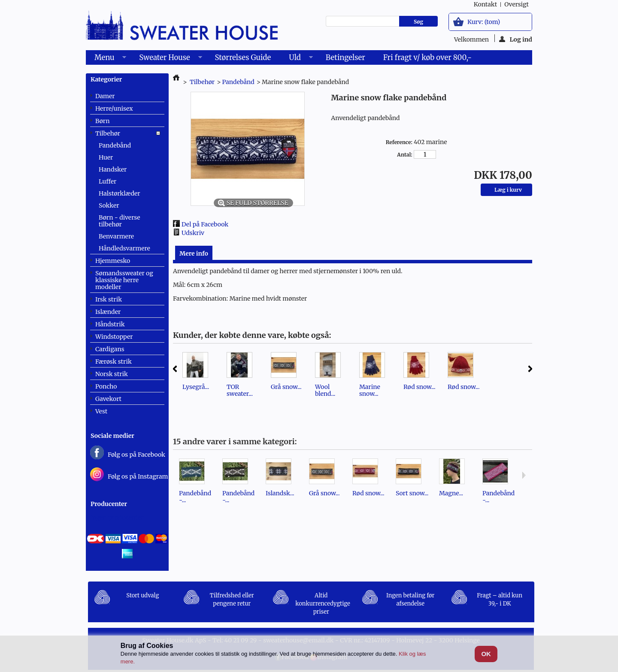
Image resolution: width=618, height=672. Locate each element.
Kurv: (484, 22)
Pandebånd (115, 145)
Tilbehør (108, 133)
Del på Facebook (205, 224)
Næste (530, 369)
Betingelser (345, 57)
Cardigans (110, 349)
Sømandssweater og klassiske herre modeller (124, 280)
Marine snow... (370, 390)
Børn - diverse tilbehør (120, 221)
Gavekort (108, 399)
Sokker (109, 205)
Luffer (108, 181)
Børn (102, 121)
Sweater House (166, 59)
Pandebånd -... (195, 497)
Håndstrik (110, 324)
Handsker (113, 169)
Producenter (109, 504)
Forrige (175, 369)
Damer (105, 96)
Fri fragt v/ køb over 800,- (427, 57)
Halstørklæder (120, 193)
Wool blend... (325, 390)
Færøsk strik (114, 362)
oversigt (517, 4)
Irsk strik (109, 299)
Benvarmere (116, 236)
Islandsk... (280, 493)
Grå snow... (286, 387)
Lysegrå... (196, 387)
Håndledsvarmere (124, 248)
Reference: (399, 142)
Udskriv (193, 233)
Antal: (404, 155)
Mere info (194, 253)
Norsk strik (112, 374)
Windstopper (114, 337)
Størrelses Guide (243, 57)
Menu (106, 59)
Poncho (106, 386)
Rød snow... (419, 387)
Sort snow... (412, 493)
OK (486, 654)
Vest (101, 411)
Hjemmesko (113, 261)
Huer (106, 157)
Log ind (516, 39)
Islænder (108, 312)
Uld (296, 59)
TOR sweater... (240, 390)
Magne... (451, 493)
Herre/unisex (114, 108)
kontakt (485, 4)
